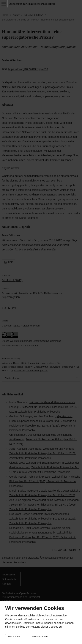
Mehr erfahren (40, 636)
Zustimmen (14, 636)
